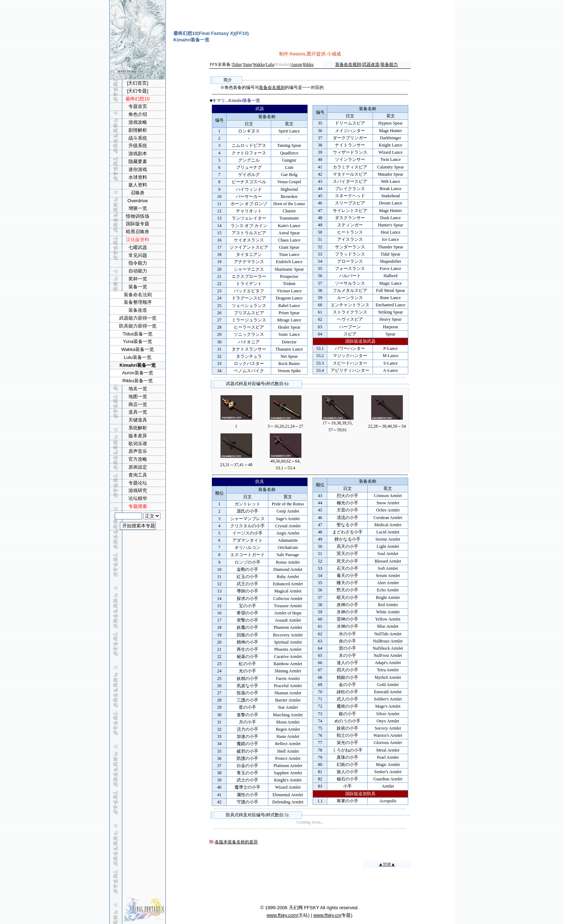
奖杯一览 (138, 279)
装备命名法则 (138, 295)
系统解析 (138, 428)
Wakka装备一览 (138, 349)
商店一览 (138, 404)
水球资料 (138, 177)
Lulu (270, 64)
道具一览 (138, 412)
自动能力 (138, 271)
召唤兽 (138, 193)
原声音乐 (138, 451)
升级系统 (138, 146)
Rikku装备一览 (138, 381)
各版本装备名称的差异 (236, 842)
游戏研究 (138, 490)
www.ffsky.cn (327, 915)
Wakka (259, 64)
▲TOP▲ (387, 864)
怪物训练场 (138, 216)
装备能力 (389, 64)
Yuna (247, 64)
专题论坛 (138, 483)
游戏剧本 (138, 154)
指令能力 (138, 263)
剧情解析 (138, 130)
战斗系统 (138, 138)
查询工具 (138, 475)
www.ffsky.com (282, 915)
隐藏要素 (138, 161)
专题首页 (138, 106)
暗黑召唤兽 (138, 232)
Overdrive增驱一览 (137, 204)
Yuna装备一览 (138, 341)
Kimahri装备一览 (137, 365)
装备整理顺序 (138, 302)
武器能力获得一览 (138, 318)
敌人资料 (138, 185)
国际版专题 (138, 224)
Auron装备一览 (138, 373)
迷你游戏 (138, 169)
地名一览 (138, 389)
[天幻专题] (138, 91)
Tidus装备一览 (138, 334)
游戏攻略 (138, 122)
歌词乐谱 (138, 444)
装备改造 (138, 310)
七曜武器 (138, 247)
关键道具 (138, 420)
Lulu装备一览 (138, 357)
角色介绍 (138, 114)
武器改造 (371, 64)
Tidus (236, 64)
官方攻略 (138, 459)
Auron (296, 64)
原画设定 (138, 467)
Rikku (308, 64)
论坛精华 (138, 498)
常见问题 (138, 255)
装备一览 (138, 287)
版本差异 (138, 436)
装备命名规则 (348, 64)
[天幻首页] (138, 83)
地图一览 (138, 396)
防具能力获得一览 (138, 326)
